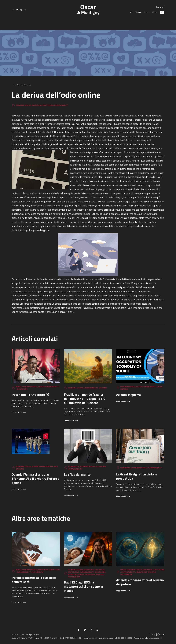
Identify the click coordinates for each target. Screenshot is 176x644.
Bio (132, 19)
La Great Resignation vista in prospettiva (137, 476)
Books (139, 19)
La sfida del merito (77, 474)
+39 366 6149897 (125, 638)
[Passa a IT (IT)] (162, 19)
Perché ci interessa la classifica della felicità (34, 580)
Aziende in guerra (128, 395)
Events (147, 19)
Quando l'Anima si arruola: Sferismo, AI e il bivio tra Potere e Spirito (35, 478)
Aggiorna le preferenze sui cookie (148, 638)
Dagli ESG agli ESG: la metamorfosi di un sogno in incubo (84, 586)
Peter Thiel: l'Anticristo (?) (30, 395)
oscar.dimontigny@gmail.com (101, 638)
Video (155, 19)
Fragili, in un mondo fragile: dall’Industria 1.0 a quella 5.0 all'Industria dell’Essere (85, 399)
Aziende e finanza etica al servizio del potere (140, 582)
